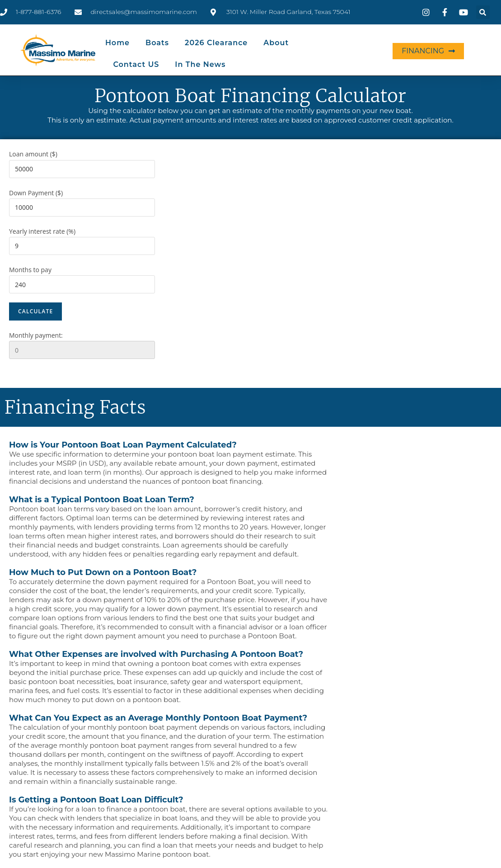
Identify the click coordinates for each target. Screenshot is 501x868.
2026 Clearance (216, 43)
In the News (200, 64)
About (276, 43)
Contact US (136, 64)
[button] (483, 12)
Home (117, 43)
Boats (157, 43)
